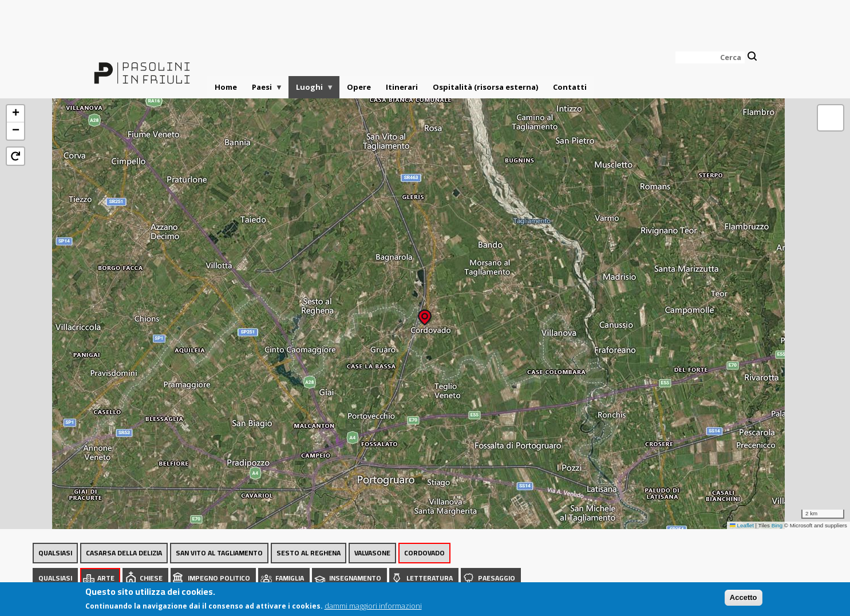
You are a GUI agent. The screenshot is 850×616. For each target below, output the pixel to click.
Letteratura (430, 578)
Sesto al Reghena (309, 553)
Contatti (570, 87)
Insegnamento (355, 578)
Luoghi (311, 90)
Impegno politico (219, 578)
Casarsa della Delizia (124, 553)
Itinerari (402, 87)
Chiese (151, 578)
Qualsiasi (55, 553)
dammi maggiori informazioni (373, 606)
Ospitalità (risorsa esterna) (485, 87)
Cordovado (424, 553)
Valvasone (372, 553)
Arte (106, 578)
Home (226, 87)
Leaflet (742, 525)
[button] (425, 314)
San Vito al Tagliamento (219, 553)
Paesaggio (497, 578)
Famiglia (290, 578)
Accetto (744, 597)
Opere (359, 87)
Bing (777, 525)
